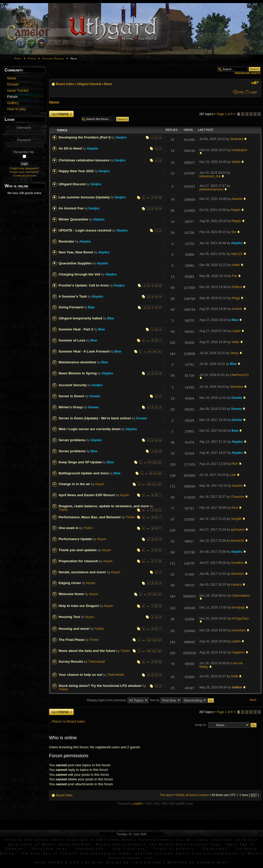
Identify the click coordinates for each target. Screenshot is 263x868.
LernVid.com (148, 862)
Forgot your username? (24, 172)
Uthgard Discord (72, 184)
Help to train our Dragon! (79, 606)
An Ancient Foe (71, 208)
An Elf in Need (70, 148)
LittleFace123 (239, 375)
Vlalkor (237, 687)
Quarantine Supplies (75, 263)
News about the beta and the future (87, 651)
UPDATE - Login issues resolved (85, 230)
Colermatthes (241, 596)
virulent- (237, 309)
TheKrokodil (96, 662)
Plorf (235, 464)
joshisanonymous (211, 189)
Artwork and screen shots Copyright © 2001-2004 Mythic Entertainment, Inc (94, 840)
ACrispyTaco (240, 618)
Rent (235, 508)
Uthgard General (53, 58)
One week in (69, 528)
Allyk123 (237, 254)
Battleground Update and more (84, 473)
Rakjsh (236, 210)
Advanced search (248, 73)
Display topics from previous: (118, 700)
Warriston (237, 574)
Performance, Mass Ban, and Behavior (90, 517)
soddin (236, 641)
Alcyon (100, 484)
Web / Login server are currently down (90, 429)
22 (160, 651)
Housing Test (69, 617)
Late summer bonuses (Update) (84, 197)
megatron (238, 652)
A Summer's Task (73, 296)
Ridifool (237, 287)
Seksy (234, 353)
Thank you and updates (78, 550)
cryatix (236, 331)
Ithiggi (236, 298)
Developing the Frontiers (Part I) (84, 137)
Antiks (236, 265)
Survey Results (71, 662)
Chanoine (238, 497)
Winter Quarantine (73, 219)
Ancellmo (237, 563)
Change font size (255, 83)
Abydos (92, 149)
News (108, 84)
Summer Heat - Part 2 (76, 329)
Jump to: (201, 725)
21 (154, 651)
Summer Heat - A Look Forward (84, 351)
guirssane (238, 530)
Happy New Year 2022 (76, 171)
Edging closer (70, 583)
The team (166, 795)
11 (160, 351)
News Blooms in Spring (78, 373)
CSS (75, 862)
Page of (225, 114)
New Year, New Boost (76, 252)
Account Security (73, 385)
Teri (234, 232)
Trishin (63, 510)
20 (149, 651)
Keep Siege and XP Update (80, 462)
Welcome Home (71, 594)
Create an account (24, 176)
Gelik (234, 676)
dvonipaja (238, 607)
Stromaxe (237, 387)
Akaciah (237, 199)
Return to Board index (69, 721)
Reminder (66, 241)
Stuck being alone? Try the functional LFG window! (100, 686)
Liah (233, 475)
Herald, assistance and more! (82, 572)
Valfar (235, 342)
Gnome (95, 396)
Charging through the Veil (79, 274)
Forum (32, 58)
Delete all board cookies (192, 795)
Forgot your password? (25, 168)
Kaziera (237, 486)
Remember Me (24, 152)
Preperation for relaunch (78, 561)
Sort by (165, 700)
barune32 (237, 541)
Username (24, 128)
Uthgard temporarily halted (80, 318)
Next (253, 700)
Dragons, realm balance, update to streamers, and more (104, 506)
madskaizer (239, 150)
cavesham (238, 630)
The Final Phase (72, 640)
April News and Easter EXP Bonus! (87, 495)
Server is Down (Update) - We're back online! (95, 418)
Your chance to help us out (80, 675)
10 (154, 351)
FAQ (240, 92)
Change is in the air (74, 484)
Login (253, 92)
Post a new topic (61, 114)
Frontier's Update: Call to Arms (84, 285)
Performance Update (75, 539)
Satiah (236, 162)
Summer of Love (72, 340)
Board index (65, 84)
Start (18, 58)
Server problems (72, 440)
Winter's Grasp (71, 407)
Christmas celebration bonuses (84, 160)
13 (160, 640)
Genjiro (121, 137)
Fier (235, 276)
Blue (91, 307)
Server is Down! (72, 396)
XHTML (56, 862)
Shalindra (236, 139)
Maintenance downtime (77, 362)
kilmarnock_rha (210, 176)
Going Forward (71, 307)
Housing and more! (74, 629)
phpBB (138, 804)
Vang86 (236, 519)
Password (24, 140)
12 (160, 484)
